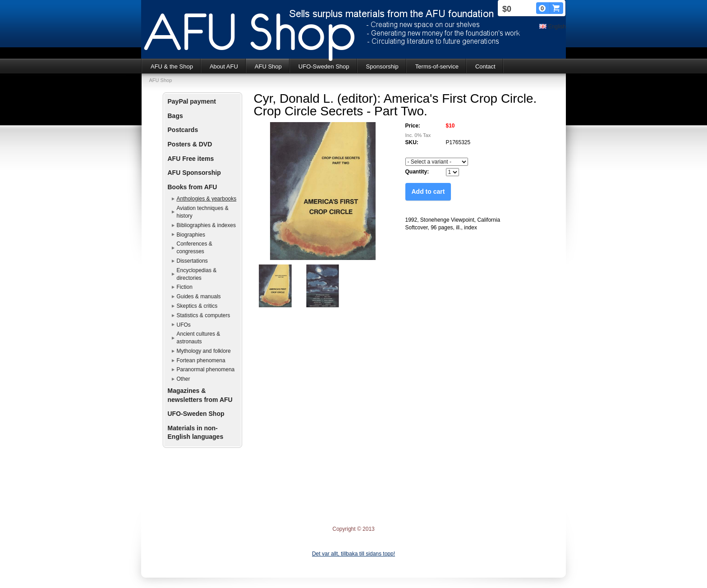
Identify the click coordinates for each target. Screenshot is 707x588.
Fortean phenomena (201, 360)
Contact (485, 66)
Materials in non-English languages (196, 433)
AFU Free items (191, 159)
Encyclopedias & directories (197, 274)
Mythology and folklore (204, 351)
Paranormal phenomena (206, 369)
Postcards (183, 130)
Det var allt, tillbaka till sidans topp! (353, 554)
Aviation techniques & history (203, 212)
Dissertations (192, 261)
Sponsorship (382, 66)
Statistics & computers (204, 315)
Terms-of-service (437, 66)
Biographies (191, 235)
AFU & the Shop (172, 66)
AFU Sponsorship (194, 173)
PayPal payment (192, 101)
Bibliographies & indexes (206, 225)
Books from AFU (193, 187)
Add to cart (428, 191)
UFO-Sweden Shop (324, 66)
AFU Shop (268, 66)
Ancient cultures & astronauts (199, 338)
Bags (175, 116)
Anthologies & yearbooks (207, 199)
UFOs (184, 325)
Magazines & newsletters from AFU (200, 395)
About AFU (224, 66)
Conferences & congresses (195, 248)
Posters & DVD (190, 144)
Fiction (185, 287)
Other (184, 379)
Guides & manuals (199, 296)
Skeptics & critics (197, 306)
